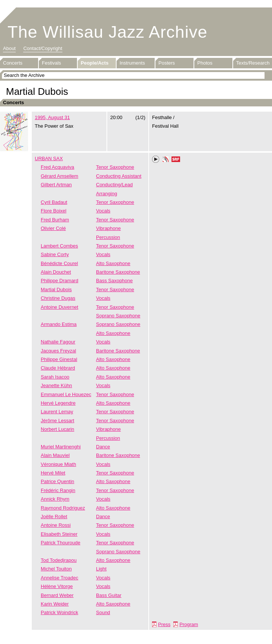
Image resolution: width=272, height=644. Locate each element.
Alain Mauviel (55, 455)
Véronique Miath (58, 464)
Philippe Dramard (59, 281)
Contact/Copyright (43, 48)
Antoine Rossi (56, 525)
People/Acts (95, 63)
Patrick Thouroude (61, 543)
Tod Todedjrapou (59, 560)
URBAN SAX (49, 158)
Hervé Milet (53, 473)
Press (164, 624)
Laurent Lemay (57, 412)
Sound (103, 612)
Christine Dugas (58, 298)
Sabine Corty (55, 254)
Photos (205, 63)
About (9, 48)
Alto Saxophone (113, 263)
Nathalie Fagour (58, 342)
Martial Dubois (56, 290)
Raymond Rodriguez (63, 508)
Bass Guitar (109, 595)
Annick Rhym (55, 499)
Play (156, 159)
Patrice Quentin (58, 481)
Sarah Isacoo (55, 377)
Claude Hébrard (58, 368)
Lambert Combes (59, 246)
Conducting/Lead (114, 185)
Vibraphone (108, 228)
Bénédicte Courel (59, 263)
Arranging (106, 194)
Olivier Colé (53, 228)
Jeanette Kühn (56, 385)
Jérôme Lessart (58, 421)
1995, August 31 (52, 117)
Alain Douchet (56, 272)
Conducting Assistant (119, 176)
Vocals (103, 211)
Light (101, 569)
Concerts (13, 63)
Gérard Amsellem (59, 176)
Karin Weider (55, 604)
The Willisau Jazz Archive (107, 32)
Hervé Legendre (58, 403)
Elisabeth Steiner (59, 534)
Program (189, 624)
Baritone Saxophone (118, 272)
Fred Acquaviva (58, 167)
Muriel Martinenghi (61, 447)
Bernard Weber (57, 595)
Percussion (108, 237)
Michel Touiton (56, 569)
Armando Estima (59, 324)
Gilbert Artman (56, 185)
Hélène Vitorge (57, 586)
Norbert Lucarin (58, 429)
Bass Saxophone (114, 281)
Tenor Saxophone (115, 167)
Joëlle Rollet (54, 517)
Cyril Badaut (54, 202)
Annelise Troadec (59, 578)
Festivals (51, 63)
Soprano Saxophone (118, 316)
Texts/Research (253, 63)
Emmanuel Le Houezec (66, 394)
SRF (176, 160)
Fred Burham (55, 220)
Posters (167, 63)
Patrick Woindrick (59, 612)
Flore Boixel (54, 211)
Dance (103, 447)
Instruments (132, 63)
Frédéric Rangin (58, 490)
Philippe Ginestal (59, 359)
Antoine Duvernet (59, 307)
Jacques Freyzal (58, 351)
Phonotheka (166, 160)
